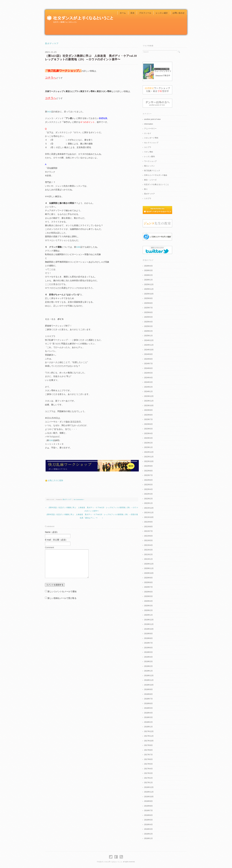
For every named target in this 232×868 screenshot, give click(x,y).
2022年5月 (148, 485)
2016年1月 (148, 838)
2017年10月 (149, 741)
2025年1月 (148, 336)
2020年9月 (148, 578)
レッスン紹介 (162, 13)
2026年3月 (148, 270)
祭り (146, 189)
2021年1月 (148, 559)
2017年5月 (148, 764)
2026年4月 (148, 266)
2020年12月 (149, 564)
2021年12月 (149, 508)
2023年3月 (148, 438)
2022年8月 (148, 471)
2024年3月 (148, 382)
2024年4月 (148, 378)
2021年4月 (148, 545)
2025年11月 (149, 289)
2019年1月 (148, 671)
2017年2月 (148, 778)
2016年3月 (148, 829)
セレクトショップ (151, 143)
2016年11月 (149, 792)
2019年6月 (148, 648)
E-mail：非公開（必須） (56, 540)
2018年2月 (148, 722)
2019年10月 (149, 629)
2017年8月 (148, 750)
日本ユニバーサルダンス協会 (156, 175)
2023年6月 (148, 424)
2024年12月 (149, 340)
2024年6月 (148, 368)
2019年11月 (149, 624)
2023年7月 (148, 419)
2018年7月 (148, 699)
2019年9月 (148, 634)
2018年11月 (149, 680)
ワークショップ (150, 161)
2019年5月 (148, 652)
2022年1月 (148, 503)
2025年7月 (148, 308)
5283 (51, 440)
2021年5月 (148, 540)
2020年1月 (148, 615)
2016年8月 (148, 806)
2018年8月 (148, 694)
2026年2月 (148, 275)
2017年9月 (148, 745)
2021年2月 (148, 555)
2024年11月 (149, 345)
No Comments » (79, 499)
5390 (78, 247)
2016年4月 (148, 825)
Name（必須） (52, 532)
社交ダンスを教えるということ (157, 184)
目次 (132, 13)
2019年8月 (148, 638)
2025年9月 (148, 298)
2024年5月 (148, 373)
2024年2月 (148, 387)
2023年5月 (148, 429)
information (148, 124)
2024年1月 (148, 392)
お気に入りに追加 (55, 480)
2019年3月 (148, 662)
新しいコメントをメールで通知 (62, 591)
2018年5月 (148, 708)
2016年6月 (148, 815)
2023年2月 (148, 443)
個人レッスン (149, 166)
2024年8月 (148, 359)
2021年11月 (149, 513)
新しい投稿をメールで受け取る (62, 598)
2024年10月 (149, 350)
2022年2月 (148, 499)
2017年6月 (148, 759)
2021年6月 (148, 536)
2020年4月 (148, 601)
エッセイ (148, 133)
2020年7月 (148, 587)
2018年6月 (148, 704)
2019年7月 (148, 643)
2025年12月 (149, 285)
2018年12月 (149, 676)
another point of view (152, 119)
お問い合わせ (179, 13)
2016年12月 (149, 787)
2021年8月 (148, 527)
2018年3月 (148, 717)
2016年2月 (148, 834)
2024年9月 (148, 354)
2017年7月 (148, 755)
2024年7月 (148, 364)
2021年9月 (148, 522)
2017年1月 (148, 783)
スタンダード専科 (151, 138)
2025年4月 (148, 322)
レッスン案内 (149, 157)
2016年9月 (148, 801)
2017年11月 (149, 736)
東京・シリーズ (150, 180)
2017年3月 (148, 773)
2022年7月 (148, 475)
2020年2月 (148, 610)
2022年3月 (148, 494)
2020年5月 (148, 596)
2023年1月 (148, 447)
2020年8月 (148, 582)
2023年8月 (148, 415)
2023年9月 (148, 410)
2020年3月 (148, 606)
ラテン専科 (149, 152)
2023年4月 (148, 433)
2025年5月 (148, 317)
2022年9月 (148, 466)
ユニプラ (148, 147)
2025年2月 (148, 331)
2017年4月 (148, 769)
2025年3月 (148, 326)
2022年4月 (148, 489)
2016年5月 (148, 820)
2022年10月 (149, 461)
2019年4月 (148, 657)
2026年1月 (148, 280)
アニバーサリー (150, 129)
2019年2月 (148, 666)
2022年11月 (149, 457)
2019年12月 (149, 620)
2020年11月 (149, 568)
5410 (49, 112)
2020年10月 (149, 573)
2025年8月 (148, 303)
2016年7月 (148, 811)
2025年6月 (148, 312)
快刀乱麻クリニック (152, 171)
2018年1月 (148, 727)
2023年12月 (149, 396)
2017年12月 (149, 731)
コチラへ (51, 78)
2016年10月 (149, 797)
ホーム (123, 13)
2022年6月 (148, 480)
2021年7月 (148, 531)
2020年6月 (148, 592)
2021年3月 (148, 550)
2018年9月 (148, 689)
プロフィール (145, 13)
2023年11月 (149, 401)
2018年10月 (149, 685)
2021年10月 (149, 517)
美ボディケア (52, 44)
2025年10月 (149, 294)
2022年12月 (149, 452)
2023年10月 (149, 406)
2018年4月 (148, 713)
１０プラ (148, 198)
